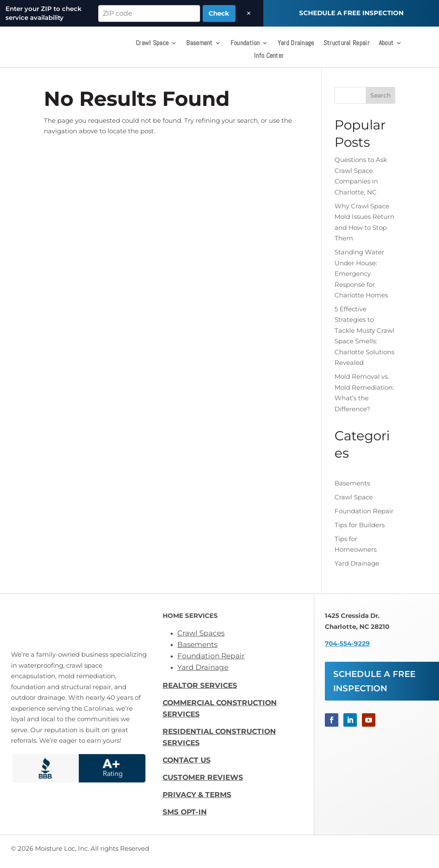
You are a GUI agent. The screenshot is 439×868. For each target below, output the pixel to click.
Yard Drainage (296, 44)
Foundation (245, 44)
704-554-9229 (347, 649)
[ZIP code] (149, 13)
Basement (199, 44)
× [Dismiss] (249, 13)
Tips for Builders (360, 530)
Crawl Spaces (201, 638)
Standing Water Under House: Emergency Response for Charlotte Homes (361, 279)
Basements (352, 488)
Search (380, 100)
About (386, 44)
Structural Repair (347, 44)
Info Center (269, 56)
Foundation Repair (364, 516)
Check (219, 13)
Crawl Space (152, 44)
